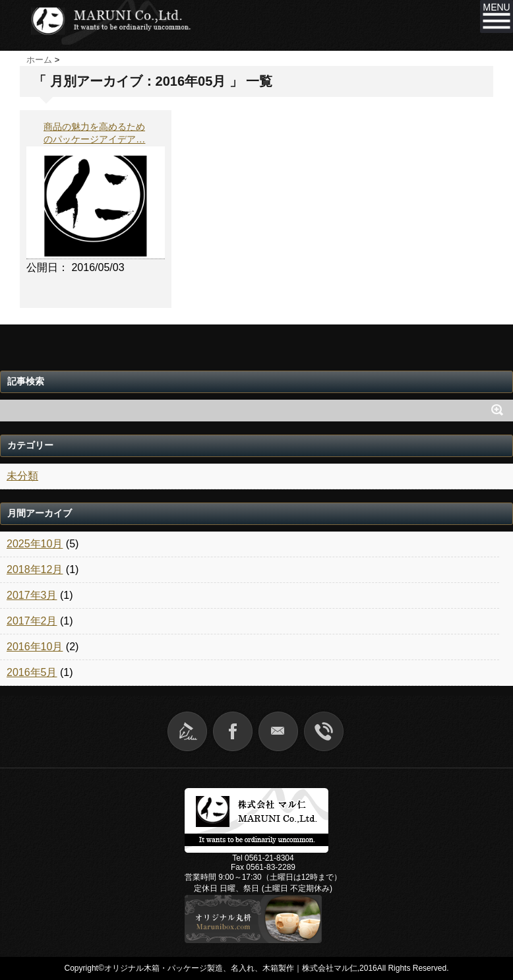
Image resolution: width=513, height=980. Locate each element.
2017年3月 (32, 595)
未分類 (22, 476)
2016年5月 (32, 672)
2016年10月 (35, 647)
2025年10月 (35, 544)
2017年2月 (32, 621)
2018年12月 (35, 569)
